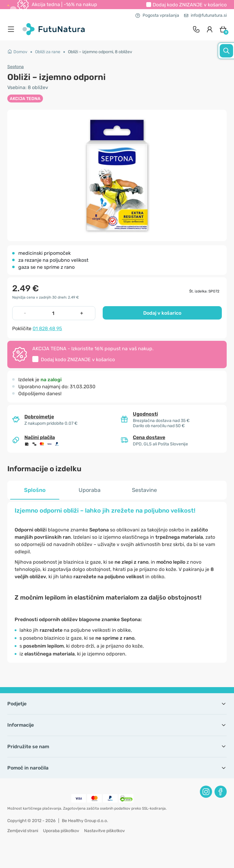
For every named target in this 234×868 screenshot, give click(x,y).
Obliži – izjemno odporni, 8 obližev (100, 52)
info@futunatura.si (205, 15)
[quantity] (53, 313)
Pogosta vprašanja (157, 15)
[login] (210, 29)
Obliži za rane (48, 52)
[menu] (12, 29)
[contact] (196, 29)
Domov (17, 52)
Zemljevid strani (23, 831)
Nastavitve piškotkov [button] (105, 831)
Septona (16, 67)
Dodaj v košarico (162, 313)
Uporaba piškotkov (61, 831)
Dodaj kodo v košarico (190, 5)
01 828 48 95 (47, 329)
